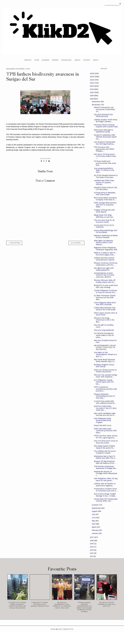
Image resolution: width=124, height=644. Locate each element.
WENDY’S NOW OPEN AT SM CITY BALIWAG (105, 189)
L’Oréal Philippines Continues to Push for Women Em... (105, 291)
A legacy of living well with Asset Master (104, 211)
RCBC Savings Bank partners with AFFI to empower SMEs (105, 205)
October (95, 505)
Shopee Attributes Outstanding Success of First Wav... (104, 396)
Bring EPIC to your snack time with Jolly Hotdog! (106, 286)
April (94, 524)
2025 (92, 77)
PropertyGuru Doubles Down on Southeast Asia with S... (106, 490)
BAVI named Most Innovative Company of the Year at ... (105, 199)
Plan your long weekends (104, 330)
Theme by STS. (68, 629)
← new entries (14, 243)
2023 (92, 83)
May (94, 521)
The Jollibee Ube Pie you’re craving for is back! (105, 452)
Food (37, 60)
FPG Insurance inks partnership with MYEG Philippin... (104, 149)
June (94, 518)
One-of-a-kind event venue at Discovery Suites (106, 442)
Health (77, 60)
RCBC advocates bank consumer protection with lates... (105, 431)
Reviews (55, 60)
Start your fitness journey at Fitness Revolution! (105, 371)
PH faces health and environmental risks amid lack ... (105, 163)
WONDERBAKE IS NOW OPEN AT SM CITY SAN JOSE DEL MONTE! (104, 275)
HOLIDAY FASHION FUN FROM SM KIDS (103, 116)
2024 (92, 80)
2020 (92, 92)
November (96, 105)
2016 (92, 541)
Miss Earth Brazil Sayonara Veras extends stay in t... (105, 361)
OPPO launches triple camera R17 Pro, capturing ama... (106, 437)
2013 (92, 550)
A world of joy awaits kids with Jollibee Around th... (105, 402)
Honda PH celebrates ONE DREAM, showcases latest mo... (105, 137)
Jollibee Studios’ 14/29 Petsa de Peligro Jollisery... (106, 121)
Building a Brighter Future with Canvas (104, 366)
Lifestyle (28, 60)
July (94, 514)
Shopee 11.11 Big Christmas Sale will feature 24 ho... (105, 462)
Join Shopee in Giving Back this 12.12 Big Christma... (105, 143)
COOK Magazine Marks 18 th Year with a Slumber (105, 304)
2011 (92, 556)
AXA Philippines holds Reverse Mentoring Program (102, 420)
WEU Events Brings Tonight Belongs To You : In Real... (105, 495)
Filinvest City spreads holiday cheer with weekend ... (106, 376)
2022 (92, 86)
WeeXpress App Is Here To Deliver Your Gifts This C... (105, 457)
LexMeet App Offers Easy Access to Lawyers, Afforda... (104, 182)
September (97, 508)
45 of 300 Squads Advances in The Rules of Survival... (106, 176)
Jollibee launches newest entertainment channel (104, 259)
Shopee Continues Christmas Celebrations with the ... (106, 264)
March (94, 527)
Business (45, 60)
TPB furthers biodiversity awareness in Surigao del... (105, 467)
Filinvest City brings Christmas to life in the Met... (104, 320)
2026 (92, 73)
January (95, 533)
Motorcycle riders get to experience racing (104, 131)
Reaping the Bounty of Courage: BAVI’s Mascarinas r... (106, 473)
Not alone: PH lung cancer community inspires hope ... (105, 156)
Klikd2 (53, 629)
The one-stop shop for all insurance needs (104, 221)
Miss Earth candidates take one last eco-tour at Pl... (105, 414)
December (96, 102)
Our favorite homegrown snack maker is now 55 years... (104, 335)
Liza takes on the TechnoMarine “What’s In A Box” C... (105, 354)
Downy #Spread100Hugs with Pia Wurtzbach (106, 231)
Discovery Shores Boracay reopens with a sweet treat (106, 126)
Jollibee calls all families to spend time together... (105, 485)
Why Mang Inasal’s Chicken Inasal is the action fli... (104, 447)
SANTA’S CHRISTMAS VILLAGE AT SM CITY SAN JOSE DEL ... (105, 408)
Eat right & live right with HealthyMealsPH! (104, 269)
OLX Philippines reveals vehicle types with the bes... (104, 382)
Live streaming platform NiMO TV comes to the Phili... (104, 170)
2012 (92, 553)
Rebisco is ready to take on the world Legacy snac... (105, 254)
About (96, 60)
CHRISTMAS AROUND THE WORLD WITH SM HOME (105, 309)
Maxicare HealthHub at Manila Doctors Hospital (106, 236)
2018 (92, 99)
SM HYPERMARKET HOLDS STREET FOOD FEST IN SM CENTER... (105, 347)
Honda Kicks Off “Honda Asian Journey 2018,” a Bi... (106, 500)
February (95, 530)
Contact (87, 60)
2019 (92, 96)
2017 (92, 537)
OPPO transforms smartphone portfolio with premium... (105, 389)
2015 (92, 544)
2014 (92, 547)
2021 (92, 89)
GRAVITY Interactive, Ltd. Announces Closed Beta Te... (104, 109)
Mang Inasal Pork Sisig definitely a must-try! (103, 216)
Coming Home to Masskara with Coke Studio (105, 194)
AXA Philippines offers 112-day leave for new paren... (106, 480)
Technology (66, 60)
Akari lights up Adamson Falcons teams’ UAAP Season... (103, 243)
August (95, 511)
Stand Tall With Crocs (103, 425)
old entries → (76, 243)
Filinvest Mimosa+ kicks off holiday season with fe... (105, 281)
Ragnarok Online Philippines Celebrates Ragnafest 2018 (106, 249)
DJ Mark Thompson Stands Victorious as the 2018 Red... (105, 297)
